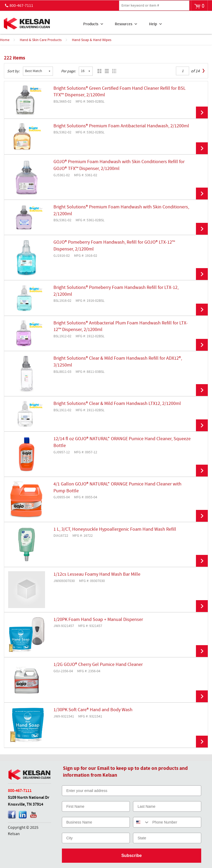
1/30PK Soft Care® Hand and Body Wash (93, 710)
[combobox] (141, 822)
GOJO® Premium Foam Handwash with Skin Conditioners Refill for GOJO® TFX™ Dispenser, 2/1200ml (119, 165)
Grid (98, 71)
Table (113, 71)
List (105, 71)
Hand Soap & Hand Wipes (92, 40)
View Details (202, 112)
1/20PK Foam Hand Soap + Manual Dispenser (98, 620)
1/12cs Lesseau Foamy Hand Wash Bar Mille (97, 574)
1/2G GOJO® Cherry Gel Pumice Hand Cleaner (98, 665)
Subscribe (132, 856)
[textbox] (154, 6)
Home (5, 40)
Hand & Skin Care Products (41, 40)
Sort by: (13, 71)
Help (153, 24)
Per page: (68, 71)
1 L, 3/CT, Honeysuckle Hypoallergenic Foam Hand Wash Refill (115, 529)
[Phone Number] (175, 822)
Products (91, 24)
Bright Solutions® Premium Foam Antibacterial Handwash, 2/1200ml (121, 126)
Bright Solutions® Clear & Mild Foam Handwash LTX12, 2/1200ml (117, 404)
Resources (124, 24)
